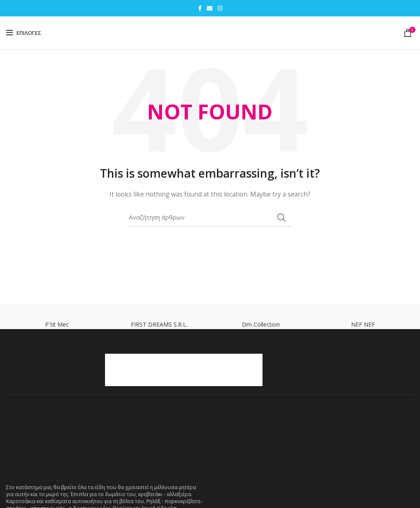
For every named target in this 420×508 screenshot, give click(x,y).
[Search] (210, 217)
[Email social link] (210, 8)
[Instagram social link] (220, 8)
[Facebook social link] (200, 8)
